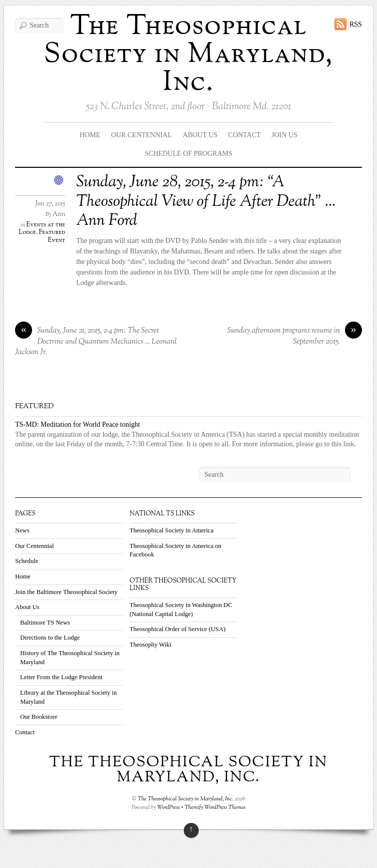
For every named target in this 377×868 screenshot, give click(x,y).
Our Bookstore (39, 717)
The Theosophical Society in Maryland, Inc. (189, 55)
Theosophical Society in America (172, 530)
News (22, 530)
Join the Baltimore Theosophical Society (66, 592)
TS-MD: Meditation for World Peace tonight (77, 424)
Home (90, 135)
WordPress (169, 807)
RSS (356, 24)
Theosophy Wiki (151, 645)
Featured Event (52, 236)
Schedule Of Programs (188, 154)
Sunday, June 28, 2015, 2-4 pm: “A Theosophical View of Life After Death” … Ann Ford (206, 202)
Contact (245, 135)
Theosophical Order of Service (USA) (178, 629)
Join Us (284, 135)
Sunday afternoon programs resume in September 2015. (295, 336)
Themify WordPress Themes (215, 807)
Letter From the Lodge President (61, 677)
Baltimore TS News (45, 623)
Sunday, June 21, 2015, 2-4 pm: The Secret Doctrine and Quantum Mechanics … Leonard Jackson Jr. (96, 342)
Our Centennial (142, 135)
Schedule (27, 561)
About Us (200, 135)
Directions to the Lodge (50, 638)
